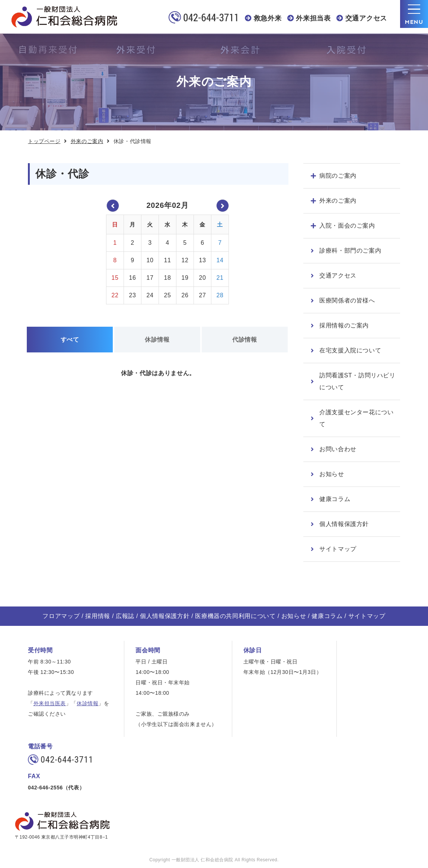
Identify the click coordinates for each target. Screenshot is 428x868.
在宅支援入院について (350, 350)
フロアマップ (61, 616)
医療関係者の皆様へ (347, 300)
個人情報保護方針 (344, 524)
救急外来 (268, 18)
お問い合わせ (338, 449)
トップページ (44, 141)
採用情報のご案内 (344, 325)
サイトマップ (338, 549)
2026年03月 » (223, 206)
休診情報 (157, 340)
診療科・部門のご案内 (350, 251)
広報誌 (125, 616)
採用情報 (98, 616)
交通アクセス (366, 18)
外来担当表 (313, 18)
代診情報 (245, 340)
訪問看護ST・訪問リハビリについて (357, 381)
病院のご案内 (338, 176)
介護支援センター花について (357, 418)
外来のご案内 (87, 141)
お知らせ (332, 474)
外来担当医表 (50, 703)
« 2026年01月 (113, 206)
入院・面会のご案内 (347, 226)
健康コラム (335, 499)
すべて (70, 340)
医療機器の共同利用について (235, 616)
